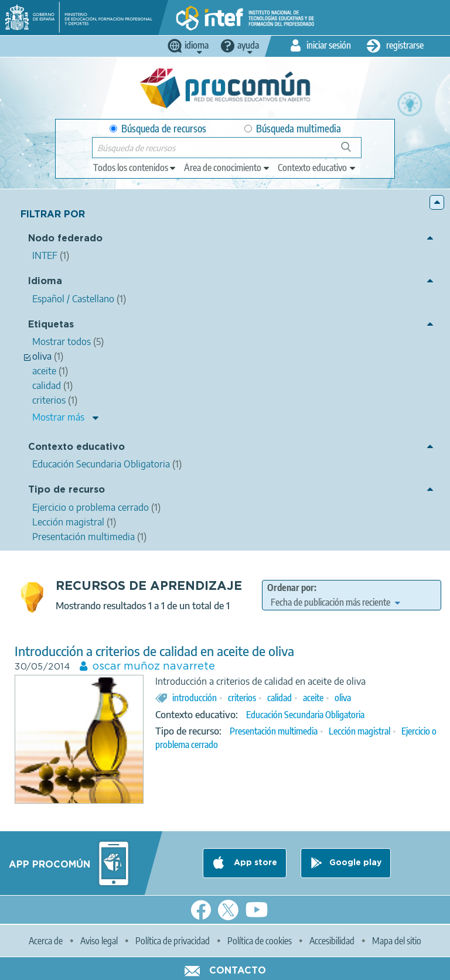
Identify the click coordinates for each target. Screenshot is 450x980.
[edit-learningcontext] (317, 168)
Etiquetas (51, 325)
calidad (279, 698)
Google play (355, 863)
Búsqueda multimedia (293, 129)
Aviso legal (99, 941)
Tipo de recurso (67, 490)
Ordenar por (291, 588)
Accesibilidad (332, 941)
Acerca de (46, 941)
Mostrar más (58, 417)
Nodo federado (65, 239)
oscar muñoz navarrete (154, 667)
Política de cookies (260, 941)
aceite (313, 698)
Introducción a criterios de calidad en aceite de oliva (154, 651)
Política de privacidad (173, 941)
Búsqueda (352, 151)
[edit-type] (135, 168)
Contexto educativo (76, 447)
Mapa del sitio (397, 941)
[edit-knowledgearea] (227, 168)
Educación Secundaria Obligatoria (305, 715)
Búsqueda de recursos (158, 129)
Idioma (45, 281)
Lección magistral (359, 731)
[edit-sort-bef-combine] (335, 602)
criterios (242, 698)
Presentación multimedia (274, 731)
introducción (195, 698)
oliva (343, 698)
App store (254, 863)
